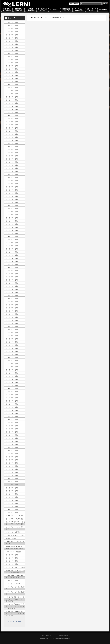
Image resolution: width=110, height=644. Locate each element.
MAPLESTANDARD (30, 10)
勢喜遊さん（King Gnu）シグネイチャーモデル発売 (16, 571)
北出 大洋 (48, 17)
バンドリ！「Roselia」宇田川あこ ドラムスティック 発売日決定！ (15, 613)
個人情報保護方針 (63, 636)
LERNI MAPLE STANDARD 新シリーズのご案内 (15, 576)
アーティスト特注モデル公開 (15, 567)
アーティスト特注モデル (79, 10)
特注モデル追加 (11, 538)
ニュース (11, 18)
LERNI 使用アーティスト (66, 10)
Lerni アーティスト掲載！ (14, 552)
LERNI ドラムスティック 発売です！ (15, 543)
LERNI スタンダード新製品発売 (16, 588)
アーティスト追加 (12, 22)
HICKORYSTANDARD (7, 10)
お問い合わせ (103, 10)
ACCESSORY (54, 10)
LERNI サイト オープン (14, 584)
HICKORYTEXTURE (19, 10)
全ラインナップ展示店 (91, 10)
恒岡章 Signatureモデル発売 (15, 535)
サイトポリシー (47, 636)
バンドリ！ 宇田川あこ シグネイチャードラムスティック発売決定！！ (15, 599)
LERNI (16, 4)
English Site (74, 4)
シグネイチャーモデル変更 (15, 516)
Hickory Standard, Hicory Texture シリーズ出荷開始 (14, 548)
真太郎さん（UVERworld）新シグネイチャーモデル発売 (16, 523)
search (105, 4)
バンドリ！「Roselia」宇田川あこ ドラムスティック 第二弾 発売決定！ (15, 606)
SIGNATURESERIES (42, 10)
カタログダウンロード (14, 622)
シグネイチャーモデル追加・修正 (15, 528)
